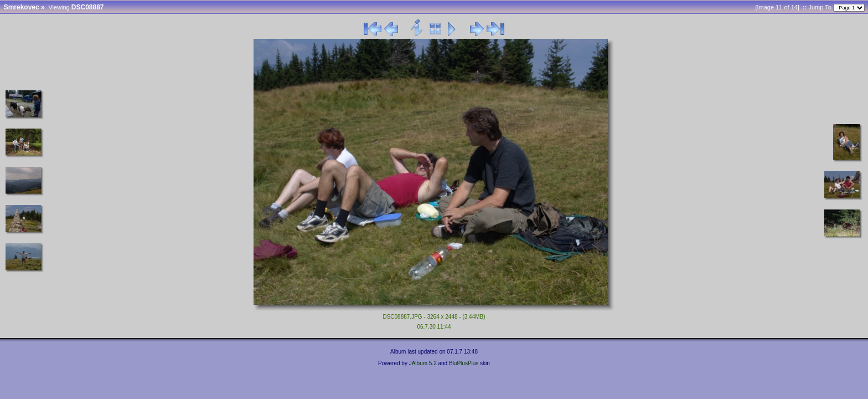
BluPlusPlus (464, 363)
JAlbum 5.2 (423, 363)
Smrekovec (22, 7)
